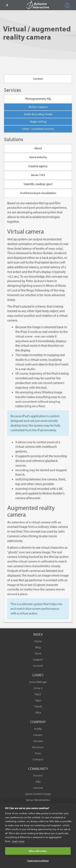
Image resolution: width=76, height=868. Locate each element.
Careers (38, 735)
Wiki (38, 782)
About (38, 148)
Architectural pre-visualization (38, 193)
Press (38, 753)
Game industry (38, 157)
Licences (38, 788)
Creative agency (38, 166)
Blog (38, 647)
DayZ (38, 694)
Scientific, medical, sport (38, 184)
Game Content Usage (38, 794)
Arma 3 (38, 688)
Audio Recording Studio (38, 114)
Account (38, 666)
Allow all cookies (38, 851)
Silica (38, 712)
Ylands (38, 706)
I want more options (38, 861)
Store (38, 653)
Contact (38, 79)
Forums (38, 775)
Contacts (38, 759)
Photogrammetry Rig (38, 99)
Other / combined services (38, 129)
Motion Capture (38, 107)
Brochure (38, 747)
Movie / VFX (38, 175)
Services (38, 741)
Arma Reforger (38, 682)
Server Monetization (38, 800)
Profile (38, 729)
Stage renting (38, 121)
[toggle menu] (7, 5)
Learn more (18, 841)
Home (38, 641)
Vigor (38, 700)
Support (38, 660)
